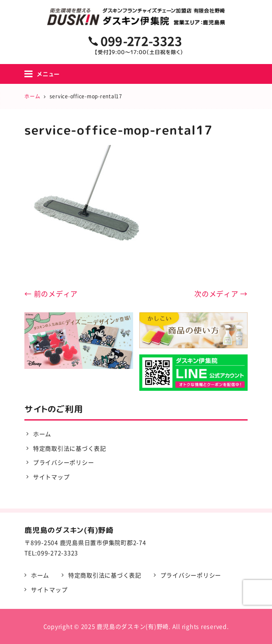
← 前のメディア (51, 293)
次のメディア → (221, 293)
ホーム (42, 434)
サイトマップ (51, 477)
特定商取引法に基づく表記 (70, 448)
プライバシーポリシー (64, 462)
